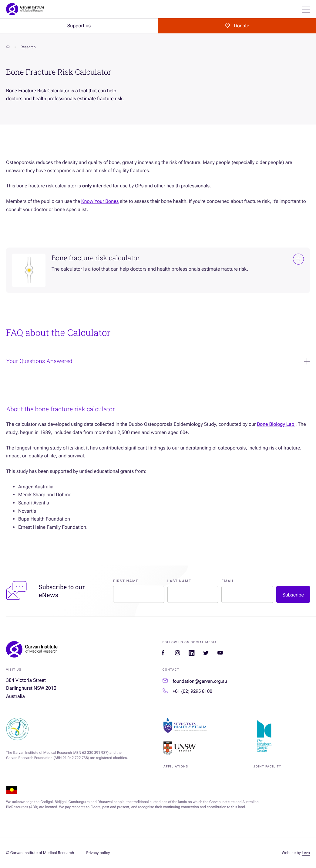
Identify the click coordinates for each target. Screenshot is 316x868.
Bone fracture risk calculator (178, 259)
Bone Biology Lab (276, 424)
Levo (306, 853)
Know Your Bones (100, 201)
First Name (126, 581)
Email (228, 581)
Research (28, 47)
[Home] (8, 47)
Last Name (179, 581)
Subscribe (293, 595)
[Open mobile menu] (306, 9)
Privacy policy (98, 853)
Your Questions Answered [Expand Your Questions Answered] (158, 361)
